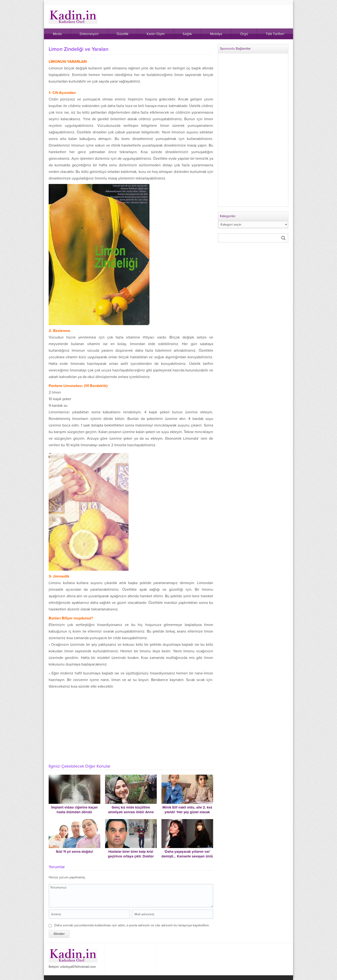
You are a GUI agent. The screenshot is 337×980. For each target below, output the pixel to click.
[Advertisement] (131, 725)
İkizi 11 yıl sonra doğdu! (74, 852)
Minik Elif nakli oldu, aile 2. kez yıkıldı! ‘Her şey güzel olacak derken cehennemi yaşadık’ (187, 812)
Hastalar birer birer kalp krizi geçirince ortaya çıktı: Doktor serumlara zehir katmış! (131, 856)
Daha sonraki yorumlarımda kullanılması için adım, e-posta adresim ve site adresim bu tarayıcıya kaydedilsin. (132, 925)
